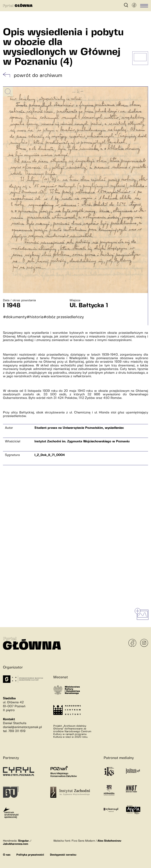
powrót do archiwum (38, 76)
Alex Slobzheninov (109, 841)
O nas (7, 855)
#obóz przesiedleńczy (64, 317)
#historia (35, 317)
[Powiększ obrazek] (8, 92)
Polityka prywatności (30, 855)
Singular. (24, 841)
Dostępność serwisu (63, 855)
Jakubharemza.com (16, 844)
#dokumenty (15, 317)
